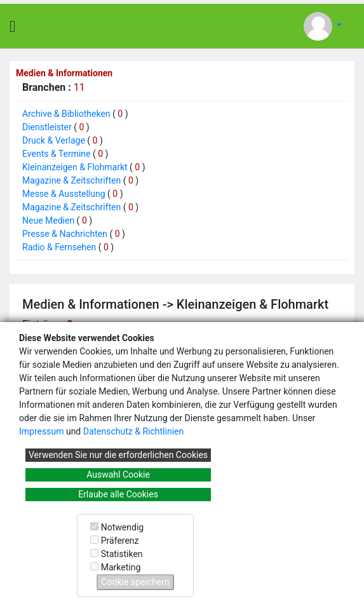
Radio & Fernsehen (59, 247)
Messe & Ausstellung (64, 194)
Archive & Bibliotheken (66, 114)
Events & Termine (57, 154)
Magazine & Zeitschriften (71, 180)
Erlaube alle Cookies (118, 494)
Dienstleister (47, 127)
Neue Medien (48, 220)
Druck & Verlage (54, 140)
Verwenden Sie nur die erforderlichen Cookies (118, 455)
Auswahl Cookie (118, 475)
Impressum (41, 431)
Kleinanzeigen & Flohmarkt (75, 167)
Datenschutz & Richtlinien (133, 431)
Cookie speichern (135, 582)
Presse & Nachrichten (65, 234)
